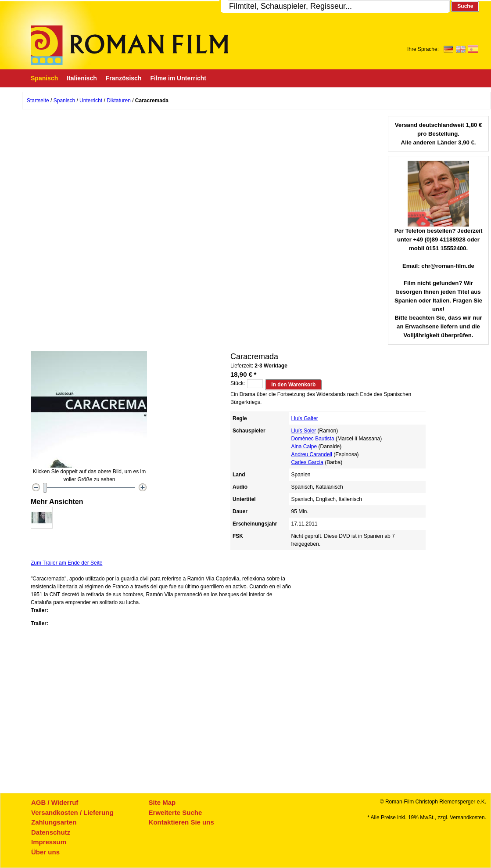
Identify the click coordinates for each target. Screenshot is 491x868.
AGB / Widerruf (55, 802)
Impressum (49, 842)
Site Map (162, 802)
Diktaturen (119, 101)
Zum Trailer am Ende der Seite (66, 563)
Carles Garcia (307, 462)
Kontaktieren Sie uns (181, 822)
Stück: (238, 383)
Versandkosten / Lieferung (72, 812)
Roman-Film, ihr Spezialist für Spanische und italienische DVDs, (129, 45)
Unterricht (91, 101)
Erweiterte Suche (176, 812)
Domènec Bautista (313, 439)
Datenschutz (51, 832)
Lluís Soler (304, 431)
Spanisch (64, 101)
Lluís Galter (305, 418)
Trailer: (39, 610)
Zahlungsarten (54, 822)
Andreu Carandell (312, 454)
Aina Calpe (304, 447)
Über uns (45, 852)
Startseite (38, 101)
